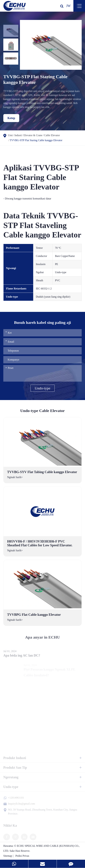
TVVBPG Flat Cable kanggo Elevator (34, 615)
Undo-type (42, 388)
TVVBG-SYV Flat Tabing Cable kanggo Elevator (42, 472)
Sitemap (8, 856)
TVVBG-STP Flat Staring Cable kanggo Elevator (36, 140)
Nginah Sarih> (15, 477)
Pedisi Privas (22, 856)
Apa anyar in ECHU (42, 640)
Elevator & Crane (33, 135)
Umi (10, 135)
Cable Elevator (52, 135)
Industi (18, 135)
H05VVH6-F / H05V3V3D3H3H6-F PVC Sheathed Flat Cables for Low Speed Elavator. (40, 543)
